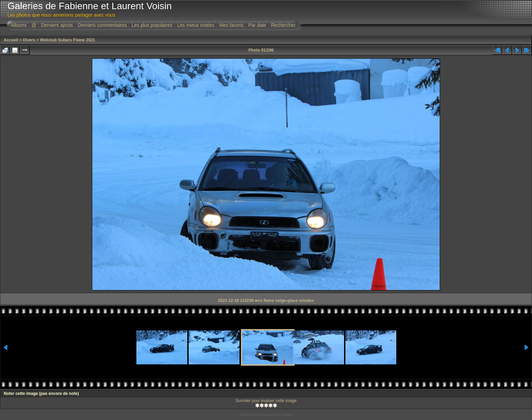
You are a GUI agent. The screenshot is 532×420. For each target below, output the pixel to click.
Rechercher (283, 25)
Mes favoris (231, 25)
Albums (19, 25)
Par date (257, 25)
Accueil (11, 40)
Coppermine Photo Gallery (274, 415)
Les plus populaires (152, 25)
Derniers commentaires (102, 25)
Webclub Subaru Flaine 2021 (68, 40)
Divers (29, 40)
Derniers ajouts (57, 25)
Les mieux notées (196, 25)
